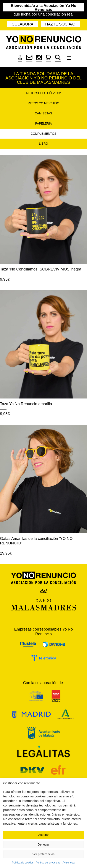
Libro (43, 144)
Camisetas (43, 113)
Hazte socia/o (60, 24)
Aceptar (43, 835)
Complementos (44, 134)
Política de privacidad (48, 863)
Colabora (23, 24)
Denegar (43, 844)
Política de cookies (23, 863)
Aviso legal (69, 863)
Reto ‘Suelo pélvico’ (43, 93)
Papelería (44, 123)
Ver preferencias (43, 854)
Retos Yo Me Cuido (43, 103)
